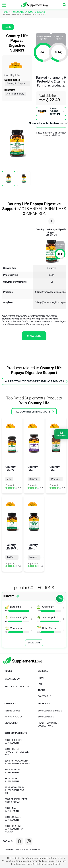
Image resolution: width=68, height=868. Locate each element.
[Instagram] (29, 841)
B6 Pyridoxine (13, 557)
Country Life (12, 75)
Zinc (9, 479)
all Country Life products (34, 412)
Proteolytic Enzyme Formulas (18, 83)
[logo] (34, 5)
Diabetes (9, 596)
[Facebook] (19, 841)
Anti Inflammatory (15, 94)
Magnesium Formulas (35, 557)
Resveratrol (35, 479)
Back (8, 27)
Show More (34, 643)
